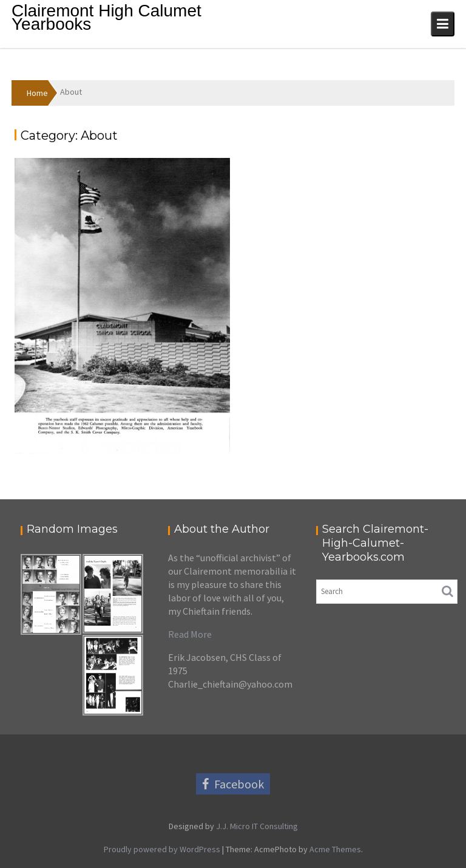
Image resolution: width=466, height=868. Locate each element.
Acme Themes (335, 849)
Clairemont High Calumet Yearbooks (106, 17)
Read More (190, 634)
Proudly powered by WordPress (162, 849)
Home (37, 93)
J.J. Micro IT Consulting (256, 826)
